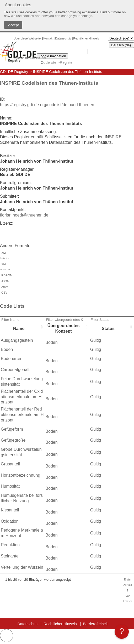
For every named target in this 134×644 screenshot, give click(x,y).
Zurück (128, 585)
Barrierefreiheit (95, 624)
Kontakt (48, 38)
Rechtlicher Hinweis (86, 38)
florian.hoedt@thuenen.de (24, 215)
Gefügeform (12, 429)
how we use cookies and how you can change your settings (48, 16)
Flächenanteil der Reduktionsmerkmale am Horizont (22, 415)
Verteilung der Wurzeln (22, 567)
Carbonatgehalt (15, 370)
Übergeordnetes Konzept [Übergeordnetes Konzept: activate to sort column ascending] (64, 328)
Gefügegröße (13, 440)
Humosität (10, 486)
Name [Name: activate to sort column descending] (19, 329)
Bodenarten (12, 359)
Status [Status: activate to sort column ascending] (108, 329)
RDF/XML (7, 275)
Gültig (96, 340)
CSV (4, 293)
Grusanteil (10, 464)
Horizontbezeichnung (20, 475)
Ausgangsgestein (17, 340)
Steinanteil (11, 556)
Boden (51, 342)
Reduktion (10, 545)
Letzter (128, 601)
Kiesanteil (10, 510)
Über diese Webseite (28, 38)
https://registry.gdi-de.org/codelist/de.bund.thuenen (47, 105)
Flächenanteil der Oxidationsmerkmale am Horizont (22, 397)
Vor (127, 596)
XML (67, 256)
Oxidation (10, 521)
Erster (128, 579)
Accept (13, 25)
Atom (4, 287)
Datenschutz (63, 38)
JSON (5, 281)
